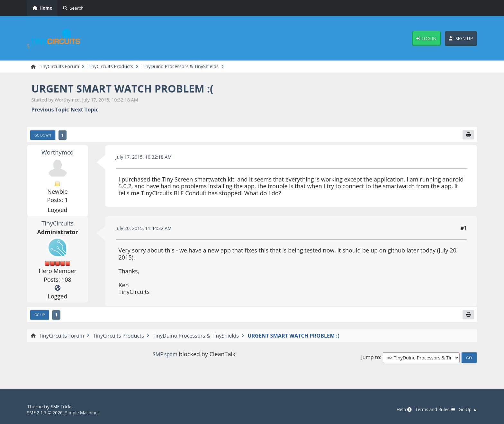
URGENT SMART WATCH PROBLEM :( (134, 89)
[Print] (468, 136)
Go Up (41, 317)
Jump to (370, 361)
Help (397, 410)
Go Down (44, 137)
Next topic (85, 110)
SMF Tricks (63, 407)
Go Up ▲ (467, 410)
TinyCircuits (57, 225)
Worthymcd (58, 154)
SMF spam (165, 357)
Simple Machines (89, 412)
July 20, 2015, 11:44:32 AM (147, 230)
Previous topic (50, 110)
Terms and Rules (431, 410)
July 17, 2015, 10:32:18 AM (147, 159)
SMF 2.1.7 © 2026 (47, 412)
